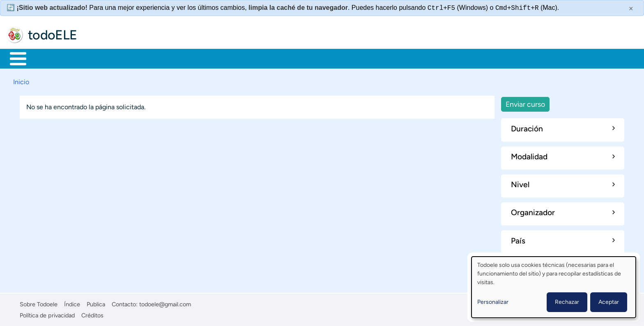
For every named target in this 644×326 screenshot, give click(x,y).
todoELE (53, 35)
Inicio (14, 58)
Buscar (343, 58)
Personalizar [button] (493, 302)
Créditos (92, 314)
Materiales (46, 58)
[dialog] (554, 287)
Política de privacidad (47, 314)
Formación (101, 58)
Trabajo (151, 58)
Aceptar (609, 302)
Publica (96, 303)
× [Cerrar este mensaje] (631, 9)
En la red (197, 58)
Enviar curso (525, 102)
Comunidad (305, 58)
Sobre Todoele (39, 303)
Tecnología (249, 58)
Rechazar (567, 302)
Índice (72, 303)
